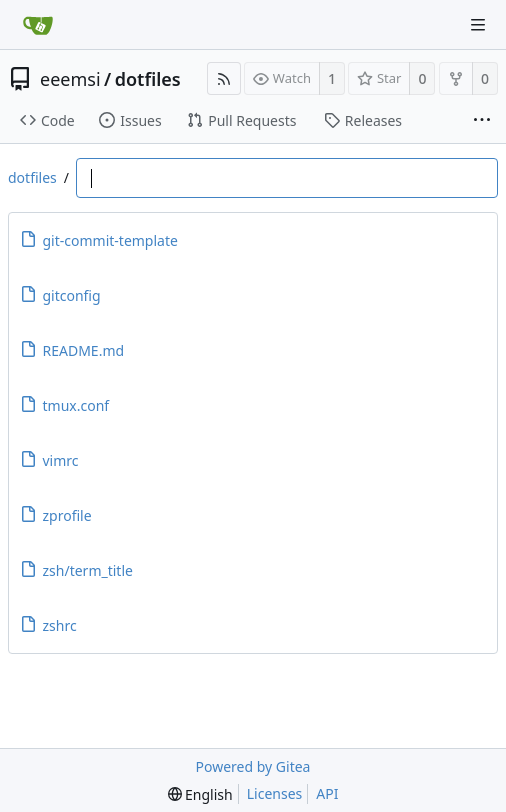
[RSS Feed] (224, 78)
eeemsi (70, 79)
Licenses (275, 793)
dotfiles (148, 79)
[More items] (482, 121)
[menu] (200, 794)
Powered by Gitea (253, 766)
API (327, 793)
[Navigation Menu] (478, 25)
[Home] (38, 25)
